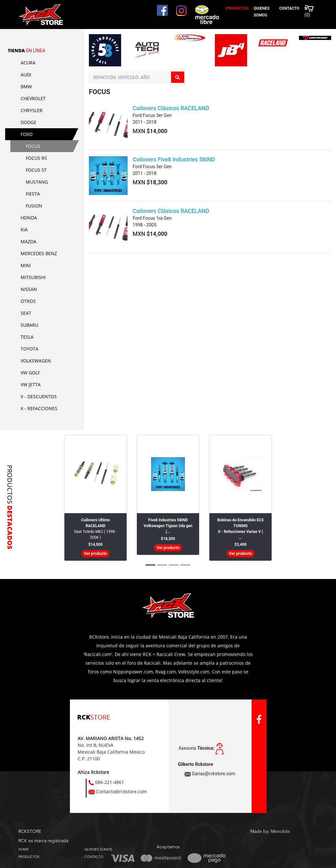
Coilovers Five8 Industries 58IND (174, 159)
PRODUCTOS (29, 857)
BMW (26, 87)
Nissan (29, 289)
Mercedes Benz (39, 253)
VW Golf (30, 373)
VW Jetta (31, 385)
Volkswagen (36, 361)
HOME (24, 849)
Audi (26, 75)
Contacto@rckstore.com (121, 791)
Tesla (27, 337)
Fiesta (33, 194)
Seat (26, 313)
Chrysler (32, 110)
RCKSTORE (30, 832)
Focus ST (36, 170)
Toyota (29, 349)
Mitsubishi (33, 277)
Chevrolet (33, 98)
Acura (28, 63)
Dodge (29, 122)
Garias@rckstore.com (213, 774)
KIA (24, 230)
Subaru (29, 325)
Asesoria (196, 748)
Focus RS (36, 158)
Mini (26, 265)
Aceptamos (168, 847)
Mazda (29, 241)
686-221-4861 (110, 782)
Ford (27, 134)
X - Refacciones (39, 408)
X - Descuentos (39, 396)
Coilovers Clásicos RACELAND (171, 108)
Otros (28, 301)
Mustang (37, 182)
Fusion (34, 206)
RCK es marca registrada (43, 841)
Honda (29, 218)
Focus (33, 146)
